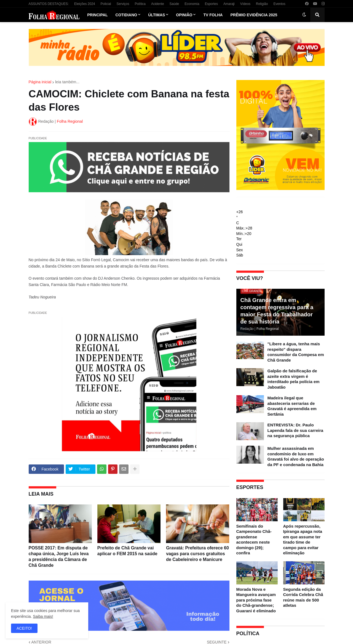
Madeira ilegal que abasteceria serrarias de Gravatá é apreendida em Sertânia (292, 406)
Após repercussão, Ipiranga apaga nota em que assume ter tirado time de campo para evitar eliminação (303, 540)
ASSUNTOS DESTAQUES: (49, 4)
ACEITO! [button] (24, 628)
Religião (262, 4)
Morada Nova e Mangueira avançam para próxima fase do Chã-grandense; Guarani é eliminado (256, 600)
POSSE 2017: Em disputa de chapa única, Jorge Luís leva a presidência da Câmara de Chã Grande (59, 556)
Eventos (279, 4)
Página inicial (40, 82)
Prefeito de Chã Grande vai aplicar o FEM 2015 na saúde (127, 551)
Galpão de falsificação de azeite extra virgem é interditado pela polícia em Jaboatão (294, 379)
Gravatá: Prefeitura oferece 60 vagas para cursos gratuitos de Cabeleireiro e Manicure (197, 554)
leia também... (67, 82)
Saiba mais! (43, 616)
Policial (106, 4)
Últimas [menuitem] (157, 15)
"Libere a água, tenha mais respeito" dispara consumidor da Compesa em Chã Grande (296, 352)
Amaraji (229, 4)
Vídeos (245, 4)
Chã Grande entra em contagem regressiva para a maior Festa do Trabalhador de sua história (277, 311)
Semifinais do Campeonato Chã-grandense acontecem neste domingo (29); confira (254, 540)
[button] (304, 15)
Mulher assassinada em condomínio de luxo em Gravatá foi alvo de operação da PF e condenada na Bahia (296, 456)
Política (140, 4)
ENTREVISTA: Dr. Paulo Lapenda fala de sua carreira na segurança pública (295, 430)
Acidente (158, 4)
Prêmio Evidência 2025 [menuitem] (254, 15)
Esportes (211, 4)
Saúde (174, 4)
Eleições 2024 (85, 4)
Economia (192, 4)
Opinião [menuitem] (184, 15)
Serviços (123, 4)
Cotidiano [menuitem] (126, 15)
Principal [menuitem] (97, 15)
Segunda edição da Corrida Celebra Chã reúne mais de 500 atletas (303, 597)
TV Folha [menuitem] (213, 15)
